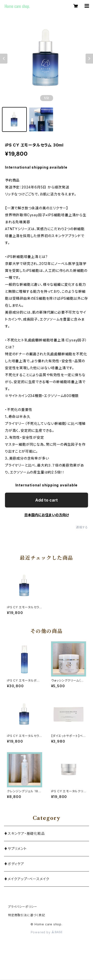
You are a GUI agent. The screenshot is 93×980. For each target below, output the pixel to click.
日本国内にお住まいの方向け (47, 515)
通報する (82, 527)
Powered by (47, 932)
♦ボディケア (14, 864)
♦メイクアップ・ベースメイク (27, 879)
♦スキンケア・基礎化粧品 (24, 833)
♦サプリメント (15, 849)
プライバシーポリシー (23, 907)
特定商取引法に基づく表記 (27, 915)
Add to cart (46, 500)
